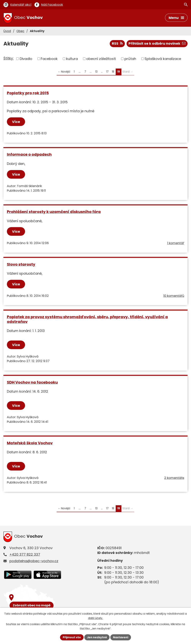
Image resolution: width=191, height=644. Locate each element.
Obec (20, 31)
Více (16, 122)
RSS (117, 44)
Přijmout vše (72, 637)
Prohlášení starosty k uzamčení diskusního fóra (54, 212)
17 (107, 72)
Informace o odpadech (29, 155)
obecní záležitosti (101, 59)
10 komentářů (174, 296)
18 (113, 72)
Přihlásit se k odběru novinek (157, 44)
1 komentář (176, 243)
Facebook (49, 59)
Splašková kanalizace (163, 59)
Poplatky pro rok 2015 (28, 93)
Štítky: (9, 59)
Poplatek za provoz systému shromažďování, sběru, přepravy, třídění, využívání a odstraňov (87, 319)
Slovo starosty (21, 264)
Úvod (7, 31)
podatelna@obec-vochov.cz (34, 561)
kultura (72, 59)
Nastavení (121, 637)
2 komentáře (174, 478)
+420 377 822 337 (25, 554)
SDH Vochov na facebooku (32, 382)
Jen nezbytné (97, 637)
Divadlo (26, 59)
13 (96, 72)
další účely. (95, 618)
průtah (130, 59)
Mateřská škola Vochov (30, 443)
